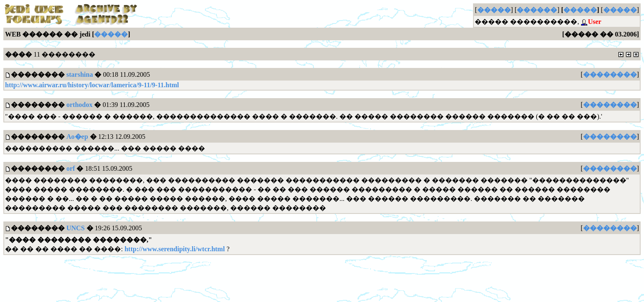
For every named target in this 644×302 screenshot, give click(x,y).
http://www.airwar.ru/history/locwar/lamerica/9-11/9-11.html (92, 85)
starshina (80, 74)
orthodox (79, 105)
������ (537, 10)
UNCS (76, 228)
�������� (610, 74)
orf (71, 168)
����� (494, 10)
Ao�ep (77, 137)
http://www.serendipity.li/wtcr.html (175, 249)
